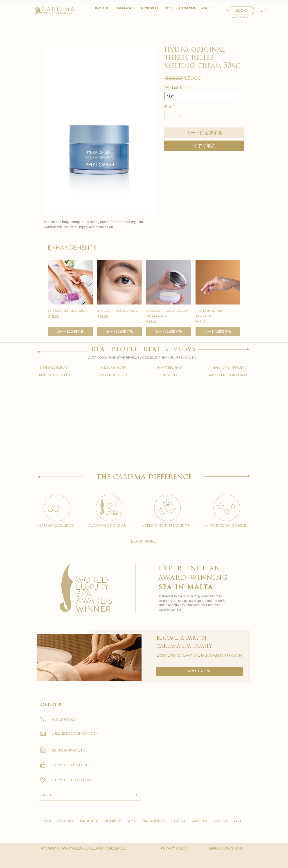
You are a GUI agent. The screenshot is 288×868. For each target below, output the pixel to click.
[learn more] (144, 541)
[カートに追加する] (70, 332)
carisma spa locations (72, 780)
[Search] (83, 795)
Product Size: (177, 88)
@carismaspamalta (68, 751)
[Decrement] (168, 116)
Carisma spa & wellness (72, 765)
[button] (126, 10)
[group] (144, 298)
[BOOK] (241, 10)
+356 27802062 (63, 720)
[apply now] (200, 671)
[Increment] (181, 116)
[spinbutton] (175, 116)
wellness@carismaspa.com (75, 734)
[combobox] (204, 97)
